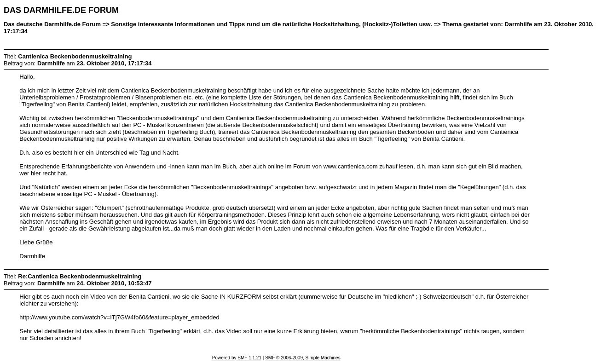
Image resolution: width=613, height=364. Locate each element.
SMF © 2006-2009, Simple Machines (303, 358)
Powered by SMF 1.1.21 (237, 358)
